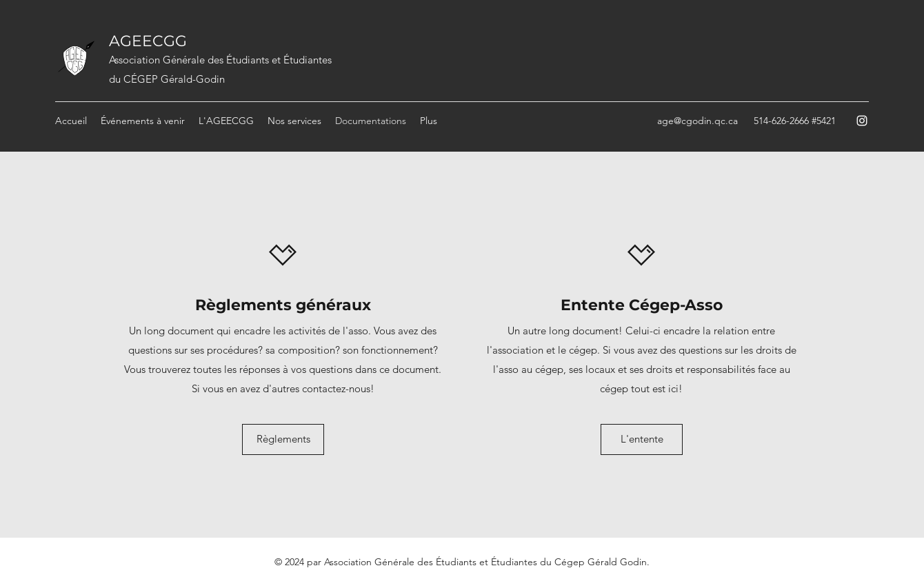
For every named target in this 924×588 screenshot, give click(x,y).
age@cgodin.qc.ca (697, 121)
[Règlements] (283, 439)
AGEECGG (148, 41)
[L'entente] (642, 439)
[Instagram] (862, 121)
